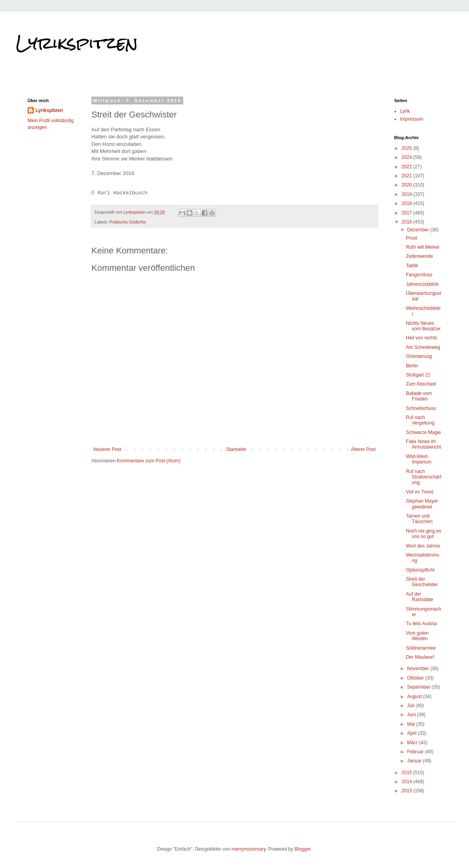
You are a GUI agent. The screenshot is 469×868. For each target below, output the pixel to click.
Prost (411, 238)
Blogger (302, 849)
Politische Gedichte (128, 222)
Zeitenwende (420, 256)
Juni (412, 715)
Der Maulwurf (420, 657)
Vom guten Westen (417, 636)
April (412, 733)
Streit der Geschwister (422, 582)
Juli (411, 706)
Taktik (412, 266)
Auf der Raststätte (420, 597)
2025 (408, 148)
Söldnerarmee (421, 648)
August (415, 697)
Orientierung (419, 356)
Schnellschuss (421, 408)
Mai (412, 724)
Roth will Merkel (423, 247)
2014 (408, 782)
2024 (408, 157)
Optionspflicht (420, 570)
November (419, 669)
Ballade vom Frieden (419, 396)
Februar (416, 752)
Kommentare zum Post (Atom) (149, 461)
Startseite (236, 449)
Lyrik (405, 111)
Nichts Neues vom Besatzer (423, 326)
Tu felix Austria (421, 624)
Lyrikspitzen (77, 43)
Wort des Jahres (423, 546)
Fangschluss (419, 275)
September (419, 687)
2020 (408, 185)
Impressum (412, 119)
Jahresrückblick (422, 284)
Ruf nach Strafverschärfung (424, 477)
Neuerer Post (107, 449)
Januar (415, 761)
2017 (408, 213)
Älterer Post (363, 449)
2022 (408, 167)
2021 (408, 176)
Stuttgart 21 (418, 375)
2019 (408, 194)
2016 (408, 222)
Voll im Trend (420, 492)
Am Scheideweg (423, 347)
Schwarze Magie (423, 432)
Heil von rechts (422, 338)
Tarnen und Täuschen (419, 519)
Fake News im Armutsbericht (423, 444)
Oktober (416, 678)
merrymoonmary (248, 849)
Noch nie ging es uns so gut (423, 534)
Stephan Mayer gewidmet (422, 504)
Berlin (412, 366)
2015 (408, 773)
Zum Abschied (421, 384)
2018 (408, 203)
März (413, 743)
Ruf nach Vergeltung (420, 420)
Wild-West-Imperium (419, 459)
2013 (408, 791)
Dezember (419, 230)
